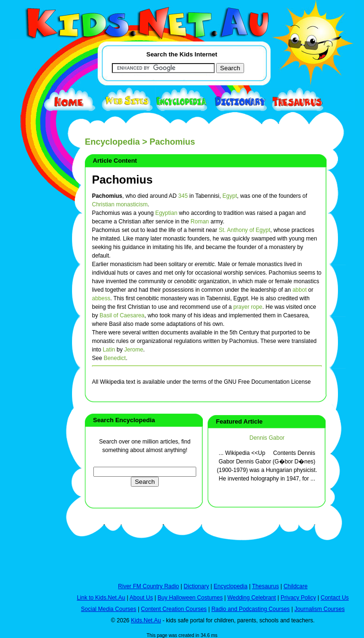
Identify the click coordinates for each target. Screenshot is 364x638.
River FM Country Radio (149, 586)
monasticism (132, 204)
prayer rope (248, 307)
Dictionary (196, 586)
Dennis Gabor (267, 438)
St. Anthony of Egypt (244, 230)
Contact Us (334, 598)
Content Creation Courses (174, 609)
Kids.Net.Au (146, 620)
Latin (109, 350)
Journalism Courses (319, 609)
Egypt (230, 196)
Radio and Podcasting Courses (250, 609)
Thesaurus (266, 586)
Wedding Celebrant (252, 598)
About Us (141, 598)
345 (183, 196)
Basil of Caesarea (122, 315)
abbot (300, 290)
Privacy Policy (298, 598)
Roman (200, 222)
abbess (101, 298)
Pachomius (122, 180)
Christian (103, 204)
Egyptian (166, 213)
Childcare (296, 586)
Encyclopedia (112, 142)
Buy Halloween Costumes (190, 598)
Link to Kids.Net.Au (101, 598)
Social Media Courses (109, 609)
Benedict (115, 358)
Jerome (134, 350)
